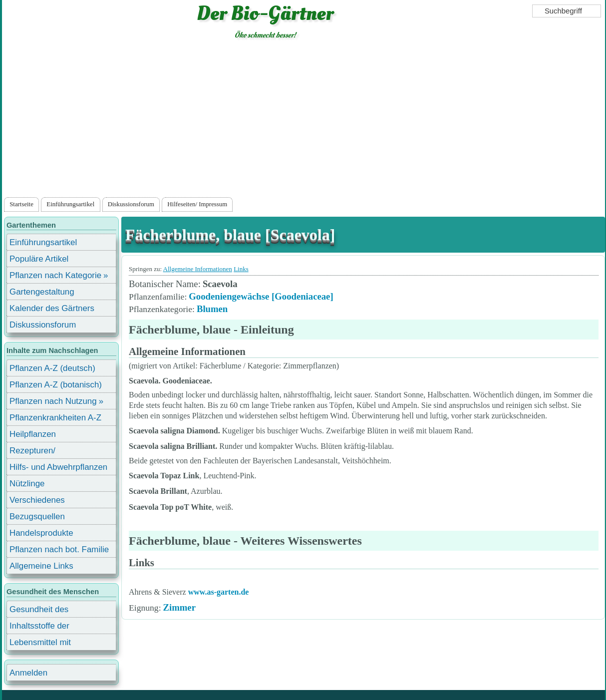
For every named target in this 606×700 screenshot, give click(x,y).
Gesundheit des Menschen (39, 611)
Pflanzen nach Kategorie (55, 275)
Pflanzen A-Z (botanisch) (56, 385)
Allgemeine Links (41, 566)
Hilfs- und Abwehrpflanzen (58, 467)
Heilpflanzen (33, 434)
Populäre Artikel (39, 259)
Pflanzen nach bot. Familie (59, 549)
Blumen (212, 309)
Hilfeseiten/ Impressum (197, 204)
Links (241, 269)
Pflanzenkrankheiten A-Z (55, 418)
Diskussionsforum (131, 204)
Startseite (21, 204)
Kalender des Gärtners (52, 308)
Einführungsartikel (70, 204)
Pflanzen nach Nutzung (53, 401)
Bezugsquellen (37, 517)
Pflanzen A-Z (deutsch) (52, 368)
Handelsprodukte (41, 533)
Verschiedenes (37, 500)
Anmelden (28, 673)
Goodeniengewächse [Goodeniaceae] (261, 296)
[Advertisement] (303, 120)
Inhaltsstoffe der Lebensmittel (39, 627)
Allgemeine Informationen (198, 269)
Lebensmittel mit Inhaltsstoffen (40, 644)
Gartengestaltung (42, 292)
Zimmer (179, 607)
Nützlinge (27, 484)
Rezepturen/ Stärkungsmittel (38, 452)
